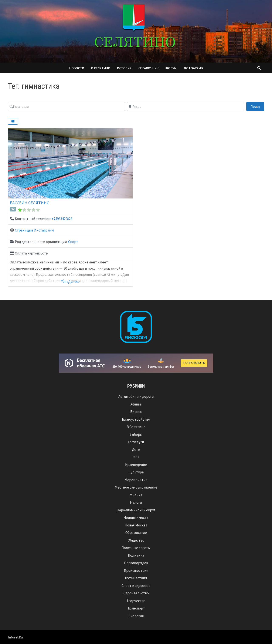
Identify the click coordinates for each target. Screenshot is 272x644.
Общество (136, 540)
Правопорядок (136, 563)
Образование (136, 533)
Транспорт (136, 608)
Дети (136, 450)
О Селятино (101, 68)
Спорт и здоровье (136, 586)
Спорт (73, 242)
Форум (171, 68)
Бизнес (136, 412)
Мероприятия (136, 480)
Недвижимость (136, 517)
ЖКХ (136, 457)
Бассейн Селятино (30, 203)
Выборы (136, 434)
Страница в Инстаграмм (35, 230)
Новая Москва (136, 525)
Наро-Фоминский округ (136, 510)
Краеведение (136, 465)
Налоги (136, 502)
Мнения (136, 495)
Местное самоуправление (136, 487)
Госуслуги (136, 442)
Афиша (136, 404)
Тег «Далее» (70, 282)
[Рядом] (186, 106)
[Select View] (13, 121)
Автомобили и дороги (136, 397)
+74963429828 (62, 219)
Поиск (257, 106)
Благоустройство (136, 419)
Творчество (136, 601)
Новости (77, 68)
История (124, 68)
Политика (136, 555)
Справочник (148, 68)
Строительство (136, 593)
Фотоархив (193, 68)
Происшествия (136, 571)
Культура (136, 472)
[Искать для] (66, 106)
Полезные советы (136, 548)
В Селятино (136, 427)
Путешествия (136, 578)
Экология (136, 616)
